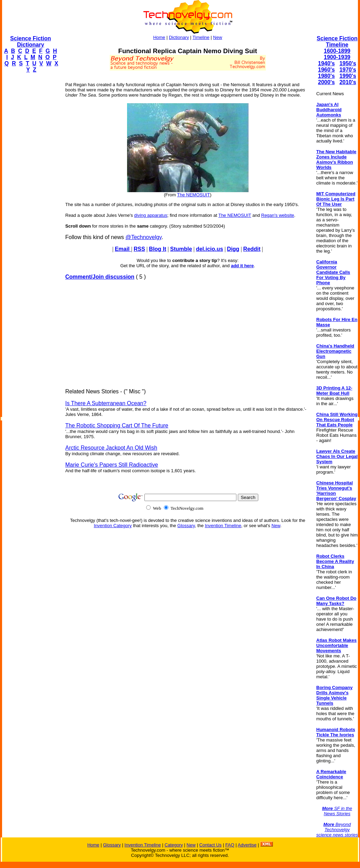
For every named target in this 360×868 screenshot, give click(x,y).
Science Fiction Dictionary (30, 42)
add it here (242, 266)
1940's (326, 63)
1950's (348, 63)
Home (159, 37)
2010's (348, 82)
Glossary (186, 526)
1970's (348, 70)
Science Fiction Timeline (337, 42)
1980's (326, 76)
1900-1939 (337, 57)
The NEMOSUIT (194, 195)
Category (174, 845)
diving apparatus (150, 215)
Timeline (201, 37)
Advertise (247, 845)
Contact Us (210, 845)
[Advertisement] (30, 183)
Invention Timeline (223, 526)
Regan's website (278, 215)
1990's (348, 76)
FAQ (230, 845)
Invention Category (113, 526)
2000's (326, 82)
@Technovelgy (143, 237)
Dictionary (179, 37)
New (218, 37)
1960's (326, 70)
